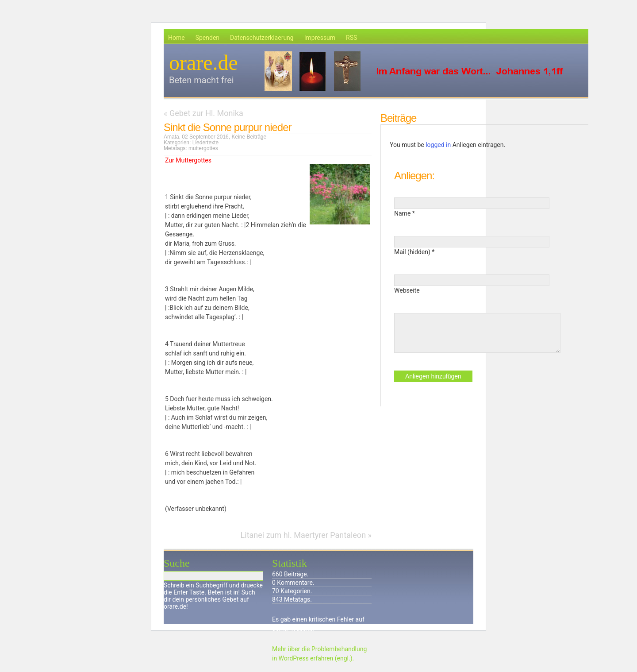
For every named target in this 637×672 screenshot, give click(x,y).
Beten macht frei (201, 80)
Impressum (320, 38)
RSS (351, 38)
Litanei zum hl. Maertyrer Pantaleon (303, 535)
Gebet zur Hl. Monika (206, 113)
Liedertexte (205, 143)
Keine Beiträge (249, 137)
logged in (438, 145)
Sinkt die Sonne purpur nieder (228, 127)
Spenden (207, 38)
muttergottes (203, 148)
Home (177, 38)
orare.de (203, 63)
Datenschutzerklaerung (262, 38)
